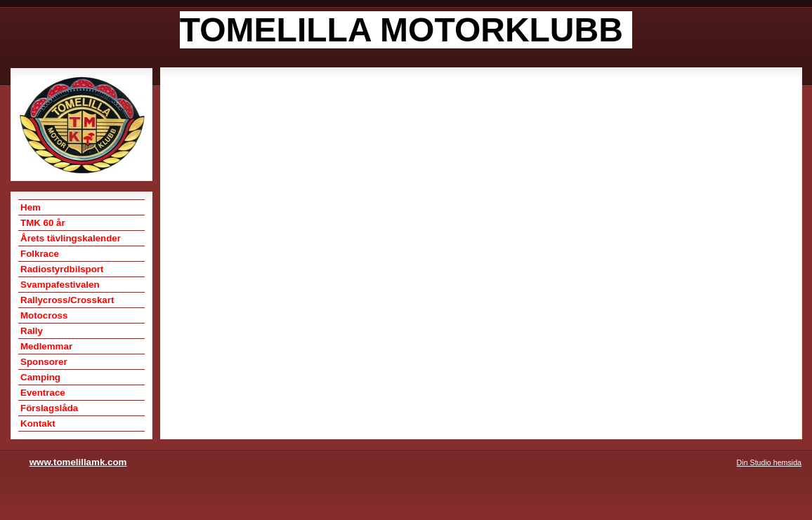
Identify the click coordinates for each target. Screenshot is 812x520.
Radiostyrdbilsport (62, 269)
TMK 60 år (43, 223)
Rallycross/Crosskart (67, 300)
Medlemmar (46, 346)
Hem (31, 207)
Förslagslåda (49, 408)
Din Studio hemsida (769, 462)
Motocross (44, 315)
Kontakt (38, 424)
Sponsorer (44, 362)
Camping (40, 377)
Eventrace (43, 393)
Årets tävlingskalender (71, 238)
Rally (32, 331)
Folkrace (40, 254)
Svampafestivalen (60, 285)
